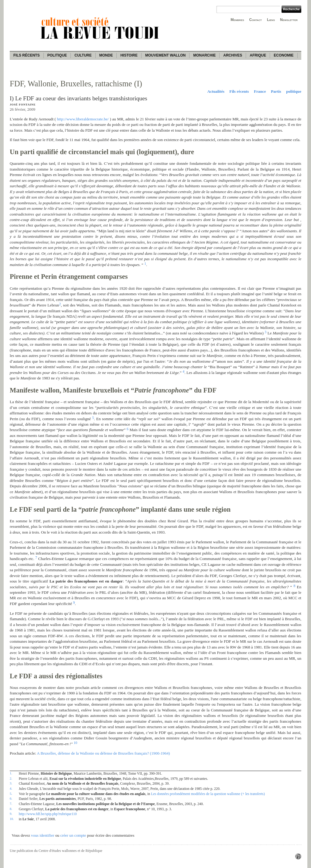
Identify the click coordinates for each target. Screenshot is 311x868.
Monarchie (204, 55)
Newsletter (289, 20)
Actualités (216, 91)
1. (11, 773)
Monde (106, 55)
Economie (284, 55)
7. (11, 804)
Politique (57, 55)
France (260, 91)
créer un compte (73, 835)
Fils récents (27, 55)
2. (11, 778)
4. (11, 788)
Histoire (129, 55)
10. (12, 819)
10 (75, 743)
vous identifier (43, 835)
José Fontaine (23, 105)
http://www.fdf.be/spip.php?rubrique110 (48, 814)
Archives (233, 55)
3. (11, 783)
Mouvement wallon (165, 55)
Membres (237, 20)
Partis (276, 91)
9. (11, 814)
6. (11, 798)
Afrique (258, 55)
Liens (271, 20)
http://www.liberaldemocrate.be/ (83, 119)
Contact (256, 20)
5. (11, 794)
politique (294, 91)
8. (11, 809)
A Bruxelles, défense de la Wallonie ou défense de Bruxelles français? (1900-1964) (103, 753)
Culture (83, 55)
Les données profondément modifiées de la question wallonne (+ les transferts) (208, 794)
